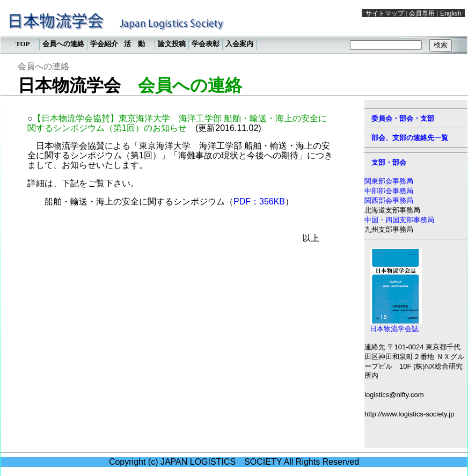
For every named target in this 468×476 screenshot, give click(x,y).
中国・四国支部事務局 (399, 220)
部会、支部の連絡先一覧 (410, 138)
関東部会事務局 (389, 181)
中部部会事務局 (389, 191)
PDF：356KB (259, 202)
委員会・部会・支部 (403, 118)
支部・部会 (389, 162)
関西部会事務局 (389, 200)
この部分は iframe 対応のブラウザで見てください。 (234, 30)
